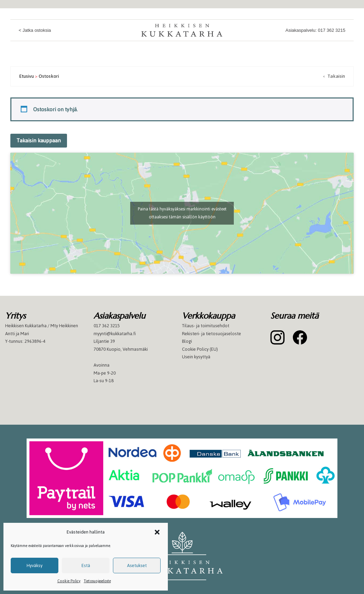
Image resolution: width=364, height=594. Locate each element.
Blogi (187, 341)
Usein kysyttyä (196, 357)
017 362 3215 (107, 326)
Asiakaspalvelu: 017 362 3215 (315, 30)
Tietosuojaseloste (97, 581)
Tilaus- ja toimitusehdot (206, 326)
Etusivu (26, 76)
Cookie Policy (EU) (200, 349)
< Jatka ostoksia (35, 30)
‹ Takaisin (334, 76)
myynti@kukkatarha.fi (115, 334)
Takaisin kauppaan (39, 140)
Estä (86, 565)
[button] (157, 532)
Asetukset (137, 565)
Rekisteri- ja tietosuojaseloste (212, 334)
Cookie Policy (69, 581)
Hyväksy (35, 565)
